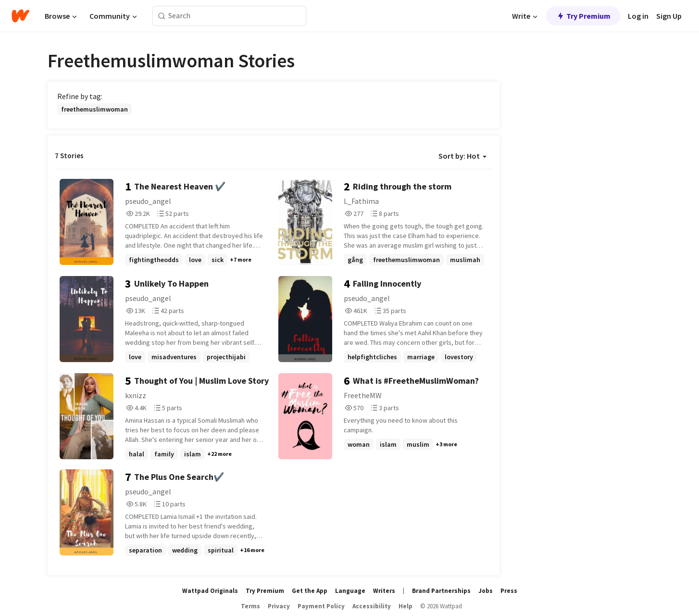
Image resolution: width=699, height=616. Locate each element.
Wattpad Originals (210, 591)
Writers (384, 591)
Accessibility (372, 606)
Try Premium (583, 16)
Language (350, 591)
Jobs (486, 591)
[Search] (162, 16)
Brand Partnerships (441, 591)
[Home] (20, 16)
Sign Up (669, 16)
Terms (250, 606)
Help (406, 606)
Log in (638, 16)
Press (509, 591)
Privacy (279, 606)
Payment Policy (321, 606)
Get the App (310, 591)
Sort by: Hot (462, 156)
